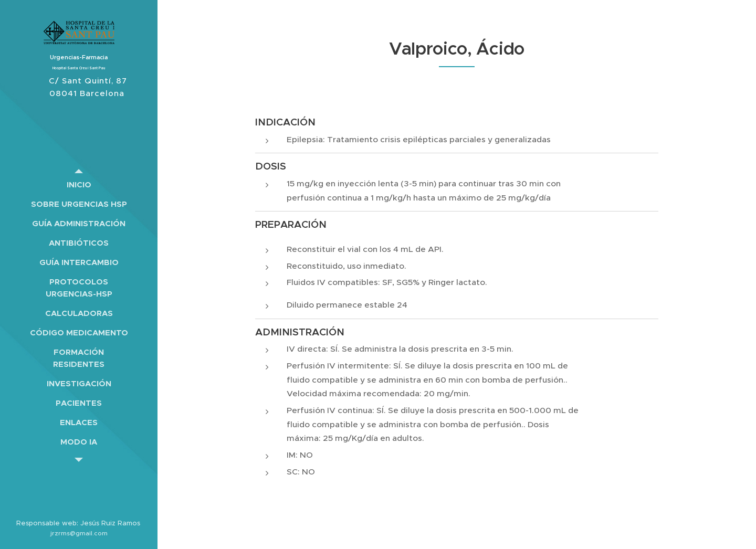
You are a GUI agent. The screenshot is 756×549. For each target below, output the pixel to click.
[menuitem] (79, 184)
